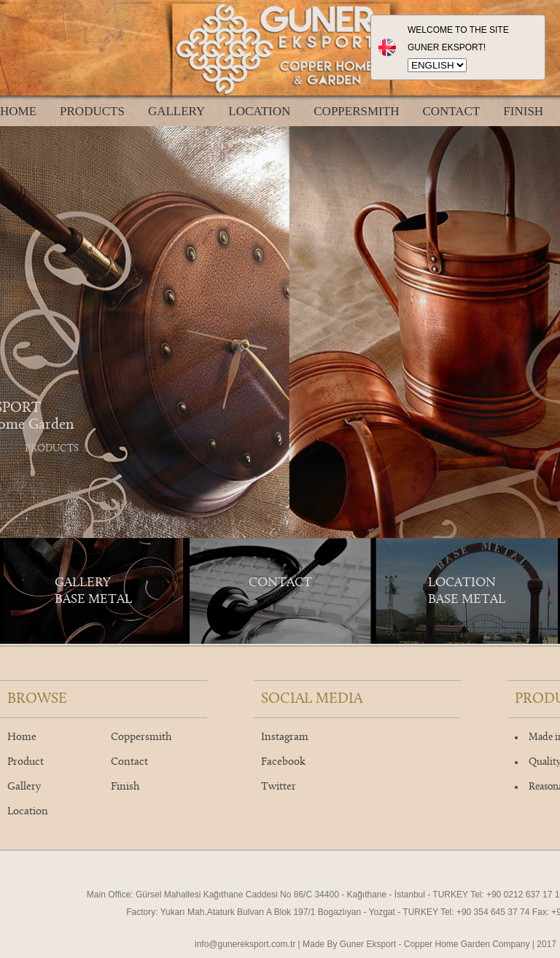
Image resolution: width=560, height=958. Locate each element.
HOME (18, 111)
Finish (125, 787)
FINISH (523, 111)
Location (28, 812)
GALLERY (176, 111)
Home (22, 737)
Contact (129, 762)
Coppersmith (141, 737)
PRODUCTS (92, 111)
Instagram (285, 737)
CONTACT (451, 111)
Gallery (24, 787)
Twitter (279, 787)
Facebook (283, 762)
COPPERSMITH (356, 111)
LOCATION (259, 111)
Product (26, 762)
